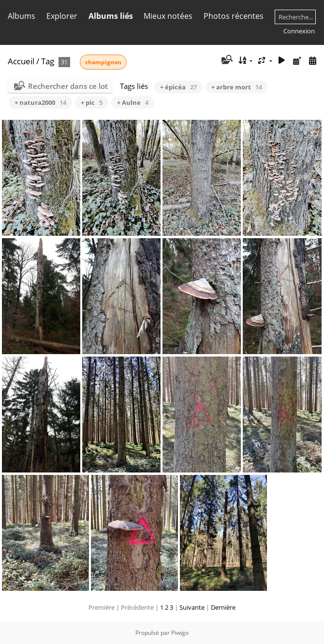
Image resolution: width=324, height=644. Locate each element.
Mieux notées (168, 16)
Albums (22, 16)
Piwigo (180, 633)
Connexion (299, 31)
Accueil (21, 61)
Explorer (62, 16)
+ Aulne (133, 102)
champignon (103, 62)
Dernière (223, 607)
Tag (48, 61)
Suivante (192, 607)
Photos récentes (234, 16)
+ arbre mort (237, 87)
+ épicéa (178, 87)
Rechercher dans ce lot (68, 86)
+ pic (92, 102)
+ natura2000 (40, 102)
